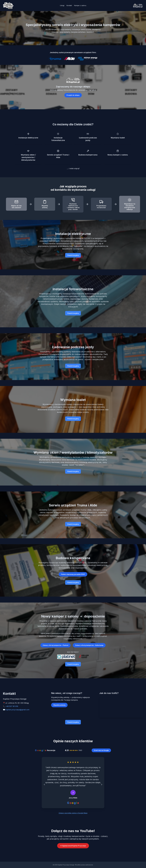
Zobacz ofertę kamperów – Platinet (55, 645)
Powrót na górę (73, 255)
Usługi (62, 5)
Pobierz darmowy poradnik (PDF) (73, 574)
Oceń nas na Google (101, 750)
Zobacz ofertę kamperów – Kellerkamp (89, 645)
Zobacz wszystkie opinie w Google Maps (73, 813)
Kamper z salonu (80, 5)
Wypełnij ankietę (59, 705)
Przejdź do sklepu (73, 95)
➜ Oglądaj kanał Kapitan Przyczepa (73, 846)
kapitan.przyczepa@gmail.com (17, 710)
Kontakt (69, 5)
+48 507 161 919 (12, 706)
